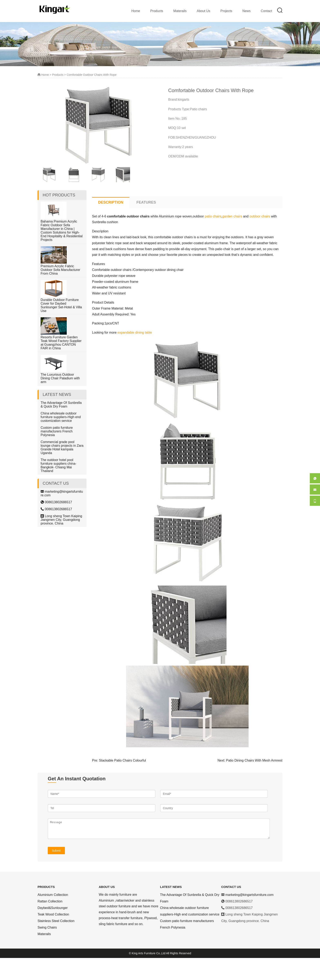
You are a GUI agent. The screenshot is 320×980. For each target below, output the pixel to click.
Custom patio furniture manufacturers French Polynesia (57, 453)
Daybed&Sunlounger (53, 930)
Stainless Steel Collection (56, 943)
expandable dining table (135, 355)
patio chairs (213, 238)
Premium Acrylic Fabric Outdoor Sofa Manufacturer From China (60, 292)
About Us (203, 11)
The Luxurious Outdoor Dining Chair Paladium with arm (60, 400)
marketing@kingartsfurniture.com (249, 917)
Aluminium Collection (53, 917)
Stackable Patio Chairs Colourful (122, 782)
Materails (180, 11)
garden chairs (232, 238)
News (247, 11)
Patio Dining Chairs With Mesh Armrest (254, 782)
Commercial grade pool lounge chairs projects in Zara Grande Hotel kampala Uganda (62, 469)
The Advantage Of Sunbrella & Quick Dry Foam (61, 427)
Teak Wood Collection (53, 936)
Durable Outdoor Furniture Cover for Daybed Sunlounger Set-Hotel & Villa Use (61, 327)
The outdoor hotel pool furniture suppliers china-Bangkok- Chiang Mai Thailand (58, 487)
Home (136, 11)
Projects (226, 11)
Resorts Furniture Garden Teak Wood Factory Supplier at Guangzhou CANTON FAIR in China (61, 365)
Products (157, 11)
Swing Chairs (47, 949)
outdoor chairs (260, 238)
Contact (266, 11)
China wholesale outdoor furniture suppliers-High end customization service (61, 439)
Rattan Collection (50, 923)
